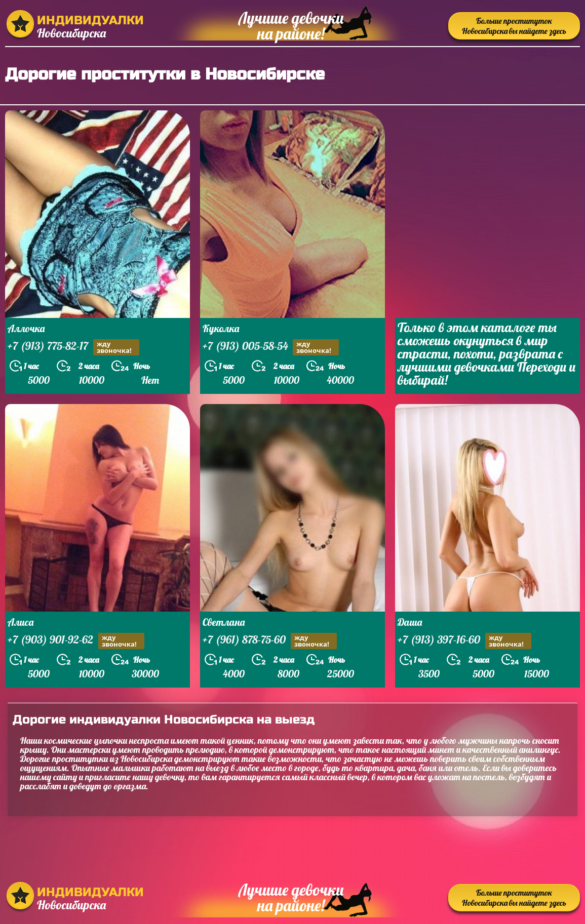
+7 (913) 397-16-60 (464, 641)
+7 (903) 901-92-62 (76, 641)
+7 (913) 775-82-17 (73, 347)
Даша (410, 622)
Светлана (224, 622)
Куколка (221, 328)
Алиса (21, 622)
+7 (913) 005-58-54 (271, 347)
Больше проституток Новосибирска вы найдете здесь (514, 26)
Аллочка (26, 328)
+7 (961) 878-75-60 (270, 641)
